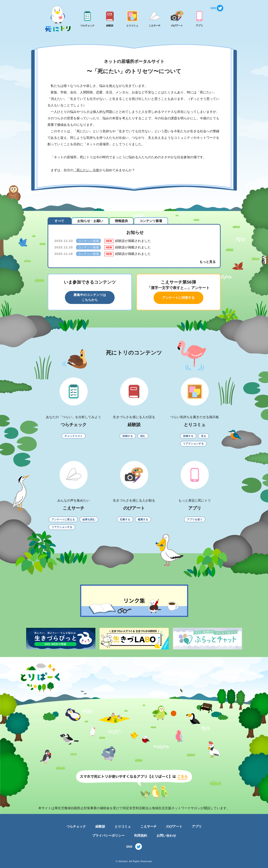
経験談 (100, 826)
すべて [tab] (59, 221)
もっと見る (208, 262)
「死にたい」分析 (86, 170)
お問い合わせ (166, 835)
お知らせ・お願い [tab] (90, 221)
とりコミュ (123, 826)
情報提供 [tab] (121, 221)
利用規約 (141, 835)
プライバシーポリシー (108, 835)
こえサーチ (148, 826)
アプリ (197, 826)
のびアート (174, 826)
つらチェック (76, 826)
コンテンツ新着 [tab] (151, 221)
